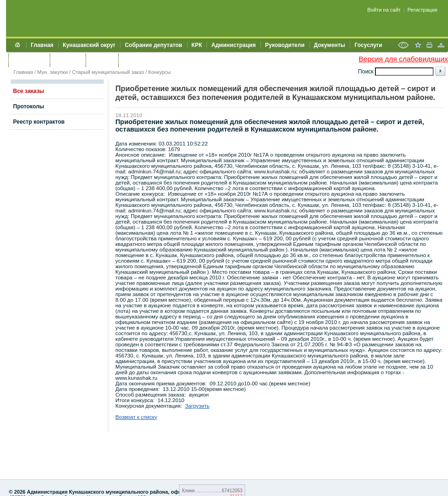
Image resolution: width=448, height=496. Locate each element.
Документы (330, 45)
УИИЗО (132, 60)
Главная (42, 45)
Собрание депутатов (153, 45)
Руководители (285, 45)
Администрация (233, 45)
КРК (197, 45)
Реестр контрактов (39, 122)
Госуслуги (368, 45)
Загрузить (197, 406)
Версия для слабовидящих (403, 59)
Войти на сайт (384, 10)
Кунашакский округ (89, 45)
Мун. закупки (52, 72)
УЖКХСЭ (102, 60)
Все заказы (29, 91)
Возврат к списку (136, 417)
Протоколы (29, 106)
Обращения (29, 60)
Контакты (68, 60)
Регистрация (422, 10)
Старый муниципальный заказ (108, 72)
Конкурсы (160, 72)
